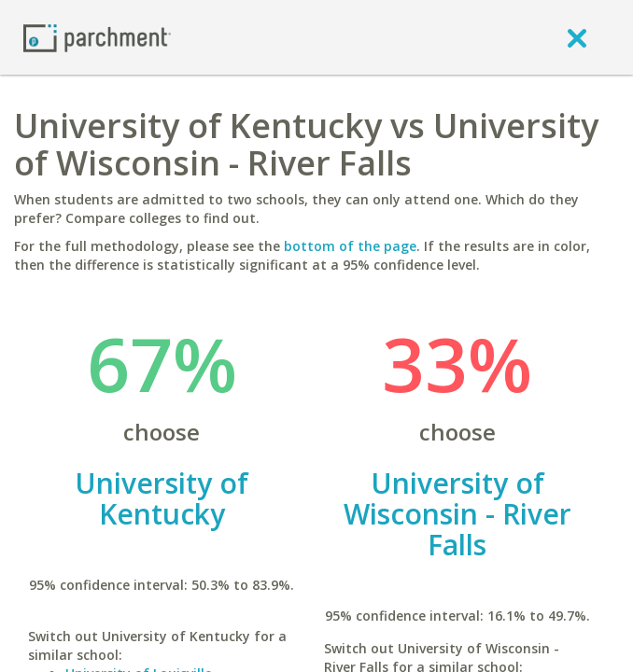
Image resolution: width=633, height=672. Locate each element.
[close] (577, 37)
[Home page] (97, 37)
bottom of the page (350, 246)
